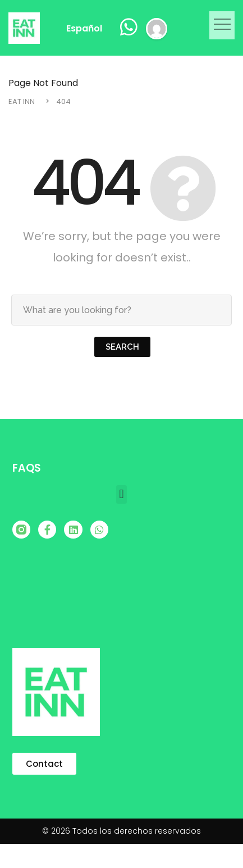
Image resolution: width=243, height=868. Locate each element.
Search (122, 347)
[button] (222, 25)
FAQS (27, 468)
